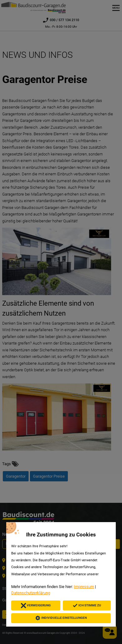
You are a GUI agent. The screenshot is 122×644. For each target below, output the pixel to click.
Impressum (84, 587)
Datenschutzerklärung (31, 593)
